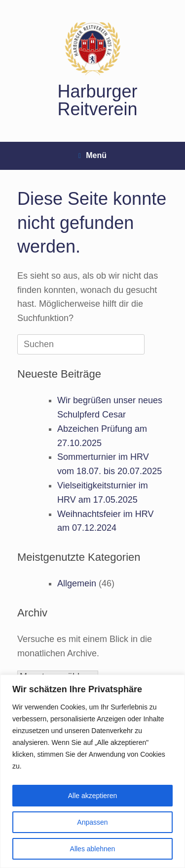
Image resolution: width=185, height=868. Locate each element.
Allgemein (77, 583)
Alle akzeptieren (93, 796)
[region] (92, 771)
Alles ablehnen (93, 849)
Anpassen (92, 822)
